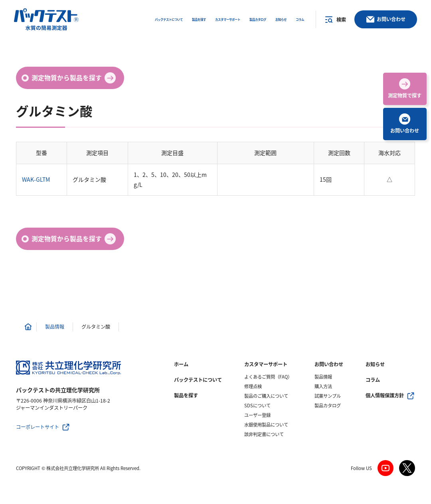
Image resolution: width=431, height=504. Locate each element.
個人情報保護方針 (385, 395)
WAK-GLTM (36, 179)
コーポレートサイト (38, 427)
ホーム (181, 364)
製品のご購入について (266, 396)
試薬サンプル (328, 396)
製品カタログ (328, 406)
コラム (373, 380)
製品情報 (323, 377)
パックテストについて (198, 380)
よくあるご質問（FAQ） (268, 377)
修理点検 (253, 386)
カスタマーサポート (266, 364)
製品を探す (186, 395)
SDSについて (257, 406)
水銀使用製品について (266, 425)
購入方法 (323, 386)
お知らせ (375, 364)
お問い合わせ (329, 364)
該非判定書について (264, 434)
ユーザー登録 (257, 415)
